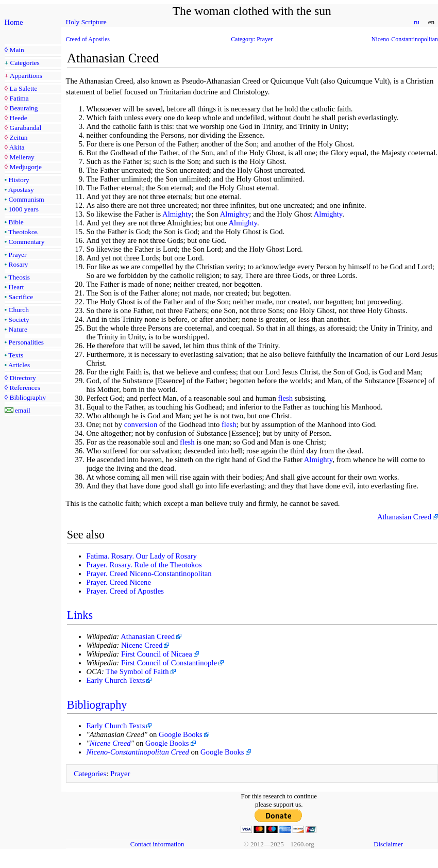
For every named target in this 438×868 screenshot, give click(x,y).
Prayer (18, 255)
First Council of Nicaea (157, 654)
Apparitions (26, 76)
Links (80, 615)
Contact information (157, 844)
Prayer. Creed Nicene (119, 582)
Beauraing (23, 108)
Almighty (177, 214)
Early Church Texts (116, 680)
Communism (27, 199)
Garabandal (25, 128)
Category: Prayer (252, 39)
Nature (18, 329)
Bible (16, 222)
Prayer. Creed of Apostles (125, 591)
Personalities (26, 342)
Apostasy (21, 190)
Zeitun (18, 137)
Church (19, 310)
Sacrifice (21, 297)
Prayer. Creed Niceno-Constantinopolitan (149, 574)
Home (14, 22)
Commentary (27, 242)
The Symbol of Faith (137, 672)
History (19, 180)
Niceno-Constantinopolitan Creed (138, 752)
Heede (18, 118)
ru (416, 22)
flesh (285, 398)
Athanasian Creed (404, 517)
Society (19, 320)
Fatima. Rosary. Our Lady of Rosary (142, 556)
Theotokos (23, 232)
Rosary (19, 264)
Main (16, 50)
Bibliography (28, 397)
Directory (22, 378)
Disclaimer (388, 844)
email (23, 410)
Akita (17, 147)
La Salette (23, 88)
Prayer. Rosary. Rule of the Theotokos (144, 565)
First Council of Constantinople (169, 663)
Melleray (22, 157)
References (24, 388)
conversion (141, 424)
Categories (25, 63)
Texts (16, 355)
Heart (16, 287)
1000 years (24, 209)
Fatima (19, 98)
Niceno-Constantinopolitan (405, 39)
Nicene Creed (142, 645)
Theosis (19, 277)
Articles (19, 365)
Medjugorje (25, 167)
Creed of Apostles (88, 39)
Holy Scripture (86, 22)
